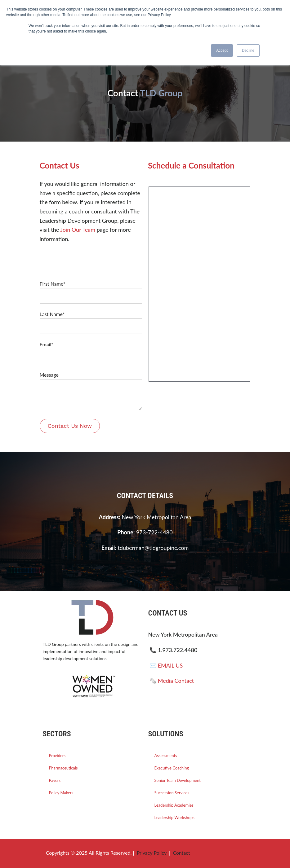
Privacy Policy (152, 853)
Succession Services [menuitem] (172, 793)
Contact (181, 853)
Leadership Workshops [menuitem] (174, 818)
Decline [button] (248, 50)
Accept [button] (222, 50)
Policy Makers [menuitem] (61, 793)
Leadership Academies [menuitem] (174, 805)
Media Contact (176, 681)
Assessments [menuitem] (166, 756)
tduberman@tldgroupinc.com (153, 548)
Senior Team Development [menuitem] (178, 780)
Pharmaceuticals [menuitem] (63, 768)
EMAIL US (170, 665)
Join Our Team (78, 230)
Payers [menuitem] (55, 780)
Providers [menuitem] (57, 756)
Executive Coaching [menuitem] (172, 768)
